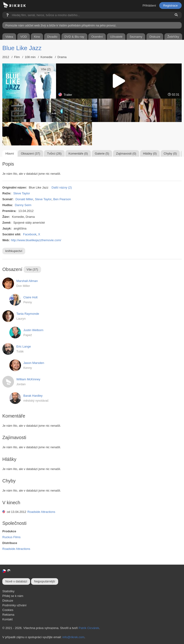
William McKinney (28, 379)
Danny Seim (23, 205)
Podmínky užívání (14, 605)
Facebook (30, 234)
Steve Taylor (22, 193)
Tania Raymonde (28, 314)
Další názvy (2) (62, 187)
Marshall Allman (27, 281)
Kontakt (7, 619)
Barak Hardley (33, 396)
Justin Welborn (33, 330)
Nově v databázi (16, 581)
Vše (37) (32, 269)
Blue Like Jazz (22, 48)
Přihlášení (149, 6)
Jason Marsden (34, 363)
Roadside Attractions (41, 512)
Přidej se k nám (13, 596)
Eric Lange (24, 346)
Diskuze (8, 601)
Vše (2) (46, 69)
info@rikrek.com (73, 637)
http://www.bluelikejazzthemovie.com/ (36, 240)
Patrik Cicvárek (89, 628)
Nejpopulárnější (45, 581)
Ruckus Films (11, 537)
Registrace (170, 6)
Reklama (8, 615)
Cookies (8, 610)
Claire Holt (30, 297)
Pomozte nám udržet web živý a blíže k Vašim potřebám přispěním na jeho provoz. (61, 25)
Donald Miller (24, 199)
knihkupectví (14, 251)
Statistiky (8, 591)
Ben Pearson (62, 199)
